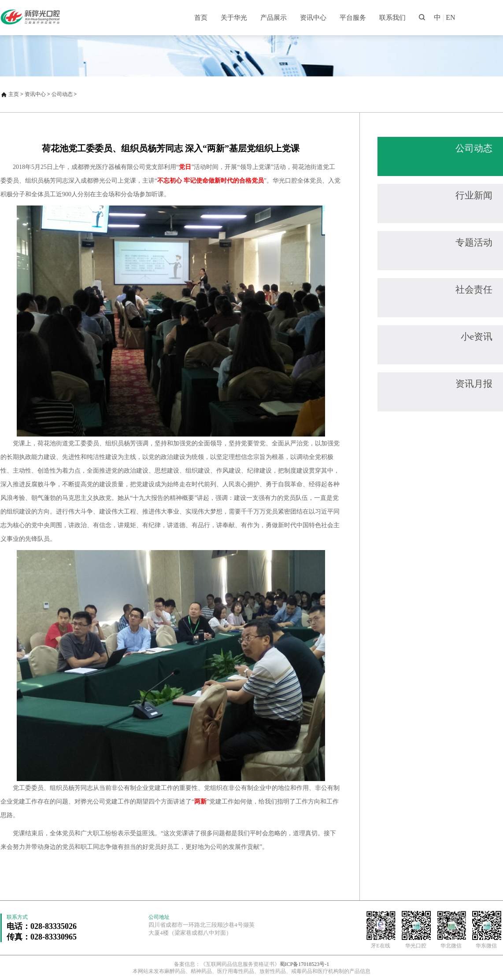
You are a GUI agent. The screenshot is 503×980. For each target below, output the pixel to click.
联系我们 (392, 18)
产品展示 (274, 18)
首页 (201, 18)
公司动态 (62, 94)
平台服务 (353, 18)
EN (450, 17)
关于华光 (234, 18)
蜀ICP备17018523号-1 (305, 964)
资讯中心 (313, 18)
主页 (14, 94)
